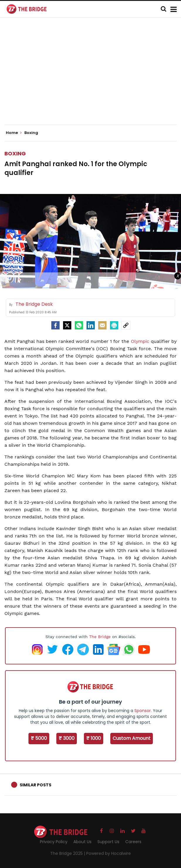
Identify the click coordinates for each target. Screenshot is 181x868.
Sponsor (143, 711)
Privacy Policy (54, 842)
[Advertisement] (93, 76)
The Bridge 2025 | (68, 853)
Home (14, 133)
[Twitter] (67, 325)
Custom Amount (132, 738)
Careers (133, 842)
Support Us (108, 842)
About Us (82, 842)
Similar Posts (35, 785)
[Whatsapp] (79, 325)
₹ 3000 (67, 738)
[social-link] (126, 325)
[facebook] (55, 325)
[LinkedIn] (91, 325)
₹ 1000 (94, 738)
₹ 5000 (39, 738)
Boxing (15, 153)
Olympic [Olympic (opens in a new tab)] (141, 341)
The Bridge (100, 637)
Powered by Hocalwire (109, 853)
